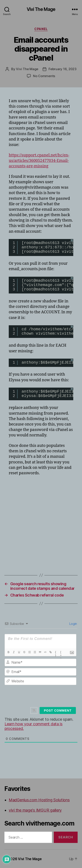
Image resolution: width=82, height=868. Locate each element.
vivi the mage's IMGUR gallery (35, 810)
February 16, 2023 (63, 69)
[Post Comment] (58, 710)
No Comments (44, 76)
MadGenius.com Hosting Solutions (39, 800)
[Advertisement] (41, 522)
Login (73, 624)
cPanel (41, 29)
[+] (61, 653)
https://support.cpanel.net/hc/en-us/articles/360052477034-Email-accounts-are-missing (39, 161)
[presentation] (44, 696)
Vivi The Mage (41, 9)
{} (56, 653)
